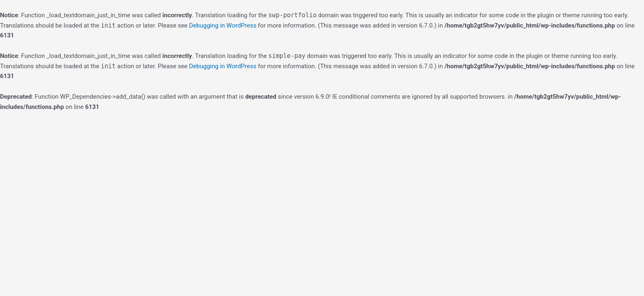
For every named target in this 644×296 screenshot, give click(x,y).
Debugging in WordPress (223, 25)
